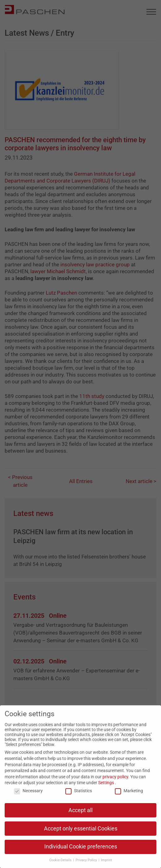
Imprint (107, 860)
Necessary (28, 791)
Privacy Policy (87, 860)
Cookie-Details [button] (61, 860)
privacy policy (115, 777)
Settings (106, 783)
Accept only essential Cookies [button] (81, 829)
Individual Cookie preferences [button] (81, 847)
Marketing (129, 791)
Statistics (79, 791)
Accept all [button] (80, 810)
